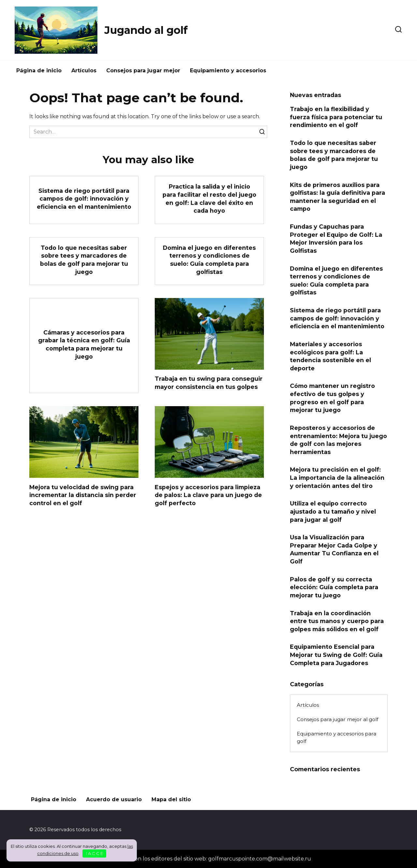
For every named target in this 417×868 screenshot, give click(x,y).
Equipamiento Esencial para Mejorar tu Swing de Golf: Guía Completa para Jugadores (336, 655)
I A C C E (94, 853)
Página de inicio (39, 71)
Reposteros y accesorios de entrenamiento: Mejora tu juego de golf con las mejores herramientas (338, 440)
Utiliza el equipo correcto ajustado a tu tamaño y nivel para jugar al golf (333, 511)
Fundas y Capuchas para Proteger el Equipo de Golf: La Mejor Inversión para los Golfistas (336, 239)
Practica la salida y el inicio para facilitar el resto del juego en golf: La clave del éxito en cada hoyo (209, 199)
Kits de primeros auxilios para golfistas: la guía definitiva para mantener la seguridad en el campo (338, 197)
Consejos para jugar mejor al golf (338, 719)
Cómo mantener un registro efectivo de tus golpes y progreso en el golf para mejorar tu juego (332, 398)
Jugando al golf (146, 30)
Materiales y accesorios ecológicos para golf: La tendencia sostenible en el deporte (331, 356)
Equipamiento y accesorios (228, 71)
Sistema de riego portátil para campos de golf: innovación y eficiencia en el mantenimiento (84, 198)
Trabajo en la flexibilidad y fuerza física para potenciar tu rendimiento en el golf (336, 117)
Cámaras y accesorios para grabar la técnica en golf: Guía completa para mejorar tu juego (84, 344)
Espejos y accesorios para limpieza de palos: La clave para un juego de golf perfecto (208, 495)
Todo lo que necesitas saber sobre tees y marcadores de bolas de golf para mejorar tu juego (84, 260)
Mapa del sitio (171, 799)
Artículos (84, 71)
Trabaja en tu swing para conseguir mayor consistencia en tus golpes (209, 383)
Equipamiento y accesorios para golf (337, 737)
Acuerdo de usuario (114, 799)
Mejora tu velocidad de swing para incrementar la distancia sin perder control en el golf (83, 495)
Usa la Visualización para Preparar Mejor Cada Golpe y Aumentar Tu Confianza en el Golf (334, 549)
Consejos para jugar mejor (143, 71)
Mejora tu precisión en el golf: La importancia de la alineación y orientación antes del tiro (337, 477)
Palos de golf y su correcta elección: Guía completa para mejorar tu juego (334, 587)
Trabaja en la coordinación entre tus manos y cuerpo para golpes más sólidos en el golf (337, 621)
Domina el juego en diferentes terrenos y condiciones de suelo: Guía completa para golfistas (209, 260)
